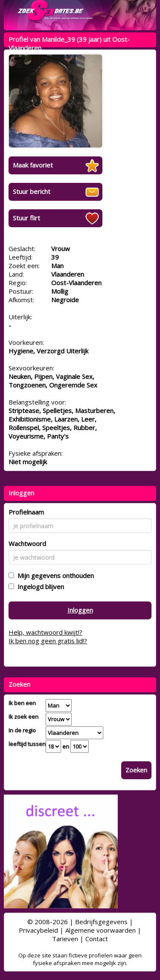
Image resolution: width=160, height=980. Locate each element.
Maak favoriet (33, 165)
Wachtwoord (27, 543)
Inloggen (80, 610)
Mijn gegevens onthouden (54, 575)
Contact (97, 939)
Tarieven (65, 939)
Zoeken (136, 770)
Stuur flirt (26, 218)
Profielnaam (26, 512)
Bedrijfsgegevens (101, 922)
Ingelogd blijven (39, 587)
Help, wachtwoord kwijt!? (45, 632)
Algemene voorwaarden (100, 930)
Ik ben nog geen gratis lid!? (48, 641)
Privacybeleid (38, 930)
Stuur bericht (32, 191)
